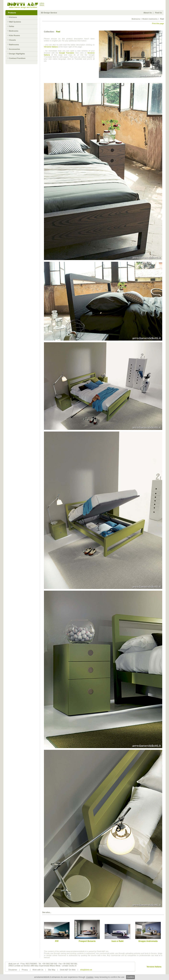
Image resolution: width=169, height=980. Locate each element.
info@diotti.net (86, 970)
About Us (148, 13)
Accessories (14, 49)
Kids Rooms (15, 35)
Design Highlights (17, 54)
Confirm (130, 977)
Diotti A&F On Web (68, 970)
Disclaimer (13, 970)
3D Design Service (49, 13)
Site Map (52, 970)
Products (12, 13)
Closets (13, 40)
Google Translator (67, 53)
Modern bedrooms (150, 19)
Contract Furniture (17, 58)
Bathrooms (14, 45)
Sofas (12, 26)
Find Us (159, 13)
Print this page (158, 23)
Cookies (90, 977)
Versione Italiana (51, 47)
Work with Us (38, 970)
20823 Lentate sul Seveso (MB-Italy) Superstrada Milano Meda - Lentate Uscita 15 (42, 966)
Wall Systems (15, 22)
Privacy (25, 970)
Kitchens (13, 17)
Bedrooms (14, 31)
